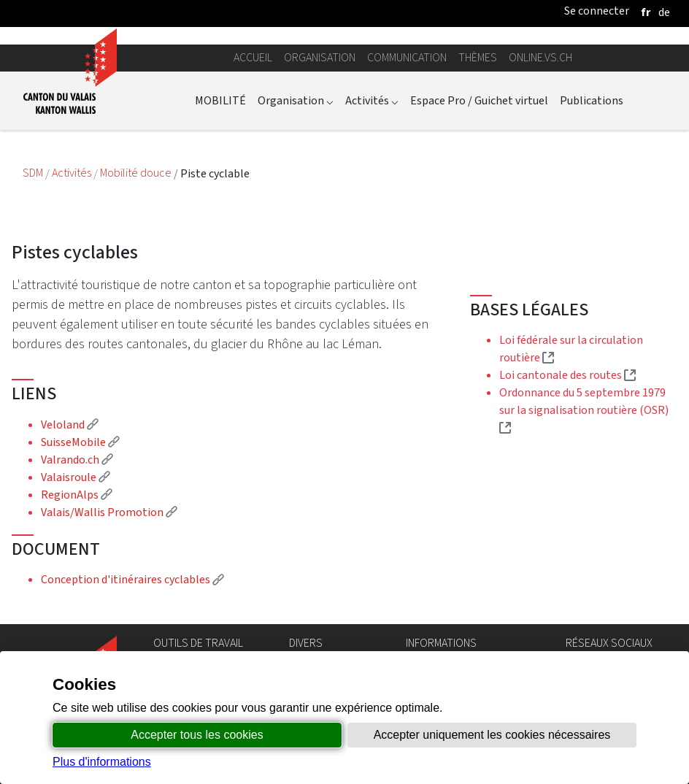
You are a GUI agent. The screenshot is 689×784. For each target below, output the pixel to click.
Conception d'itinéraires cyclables (132, 579)
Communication (407, 57)
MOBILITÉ (220, 100)
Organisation (320, 57)
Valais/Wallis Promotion (109, 512)
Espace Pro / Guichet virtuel (479, 100)
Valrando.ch (77, 460)
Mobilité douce (137, 173)
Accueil (253, 57)
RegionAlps (77, 495)
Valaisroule (76, 477)
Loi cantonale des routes (567, 375)
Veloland (70, 424)
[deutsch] (664, 12)
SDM (34, 173)
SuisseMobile (80, 442)
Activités (372, 100)
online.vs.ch (540, 57)
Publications (592, 100)
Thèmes (478, 57)
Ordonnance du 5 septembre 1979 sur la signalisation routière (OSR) (584, 410)
